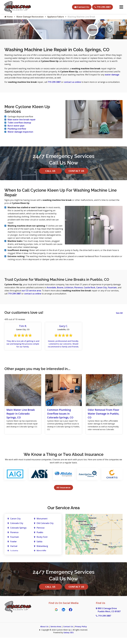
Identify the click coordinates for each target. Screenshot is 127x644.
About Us (44, 634)
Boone (60, 287)
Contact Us (82, 7)
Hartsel (14, 553)
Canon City (102, 287)
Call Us (50, 170)
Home (9, 17)
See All (119, 312)
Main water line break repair (22, 119)
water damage (112, 75)
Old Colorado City (45, 530)
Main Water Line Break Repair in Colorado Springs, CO (21, 417)
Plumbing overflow (17, 128)
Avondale (51, 287)
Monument (42, 526)
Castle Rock (90, 287)
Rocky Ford (42, 544)
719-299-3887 (102, 7)
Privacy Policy (81, 634)
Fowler (13, 549)
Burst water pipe (16, 125)
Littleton (69, 287)
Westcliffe (41, 558)
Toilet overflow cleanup (19, 122)
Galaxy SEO (69, 640)
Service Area (56, 634)
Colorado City (17, 530)
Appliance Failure (56, 17)
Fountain (112, 287)
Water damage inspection (20, 132)
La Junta (14, 558)
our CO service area (31, 290)
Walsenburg (42, 553)
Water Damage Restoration (30, 17)
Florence (79, 287)
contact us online (72, 82)
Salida (39, 549)
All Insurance (63, 495)
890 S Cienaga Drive (108, 617)
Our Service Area (64, 515)
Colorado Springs (18, 535)
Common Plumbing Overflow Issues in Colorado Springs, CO (60, 417)
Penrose (41, 535)
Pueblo (40, 540)
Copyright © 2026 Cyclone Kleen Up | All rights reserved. (64, 637)
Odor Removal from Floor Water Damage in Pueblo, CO (104, 417)
